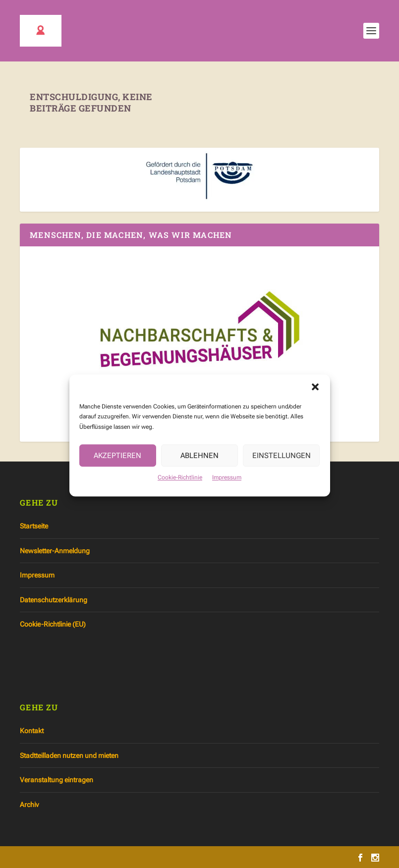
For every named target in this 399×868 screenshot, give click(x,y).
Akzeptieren (117, 463)
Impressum (227, 484)
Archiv (29, 805)
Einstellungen (282, 463)
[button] (315, 394)
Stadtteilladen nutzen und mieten (69, 755)
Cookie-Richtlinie (180, 484)
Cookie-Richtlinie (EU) (53, 624)
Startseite (34, 526)
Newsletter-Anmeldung (55, 551)
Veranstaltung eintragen (57, 780)
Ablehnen (199, 463)
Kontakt (32, 731)
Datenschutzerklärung (54, 600)
